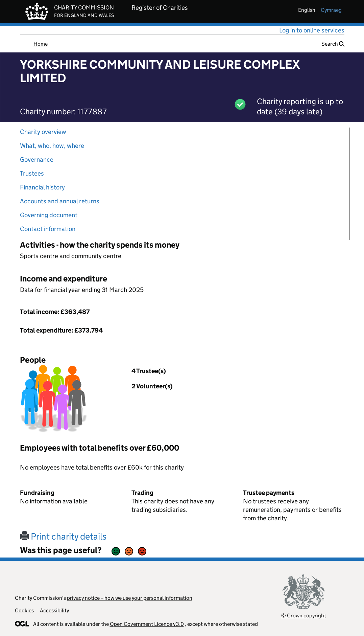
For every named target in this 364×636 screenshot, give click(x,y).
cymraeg (331, 10)
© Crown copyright (304, 616)
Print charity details (63, 536)
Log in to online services (312, 30)
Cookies (24, 610)
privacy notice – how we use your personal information (130, 598)
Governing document (49, 215)
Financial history (42, 187)
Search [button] (333, 44)
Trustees (32, 173)
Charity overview (43, 132)
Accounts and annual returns (60, 201)
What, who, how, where (52, 146)
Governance (37, 160)
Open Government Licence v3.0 (147, 624)
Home (41, 44)
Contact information (48, 229)
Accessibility (54, 610)
